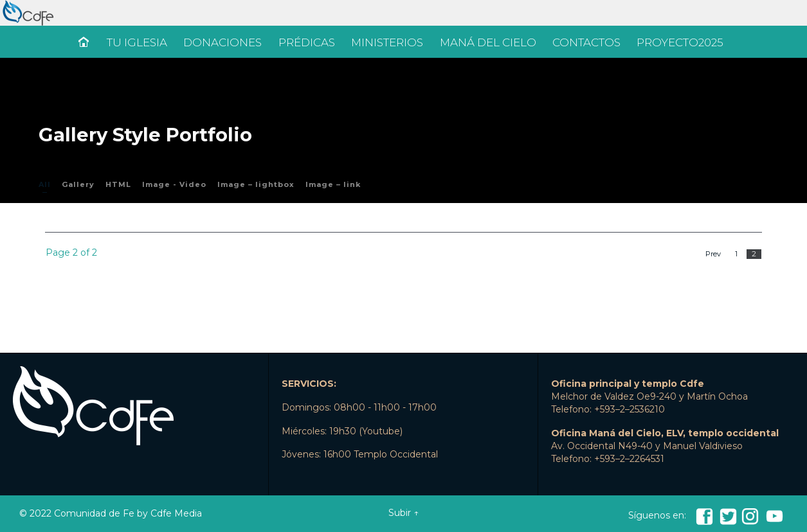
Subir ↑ (403, 513)
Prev (713, 254)
